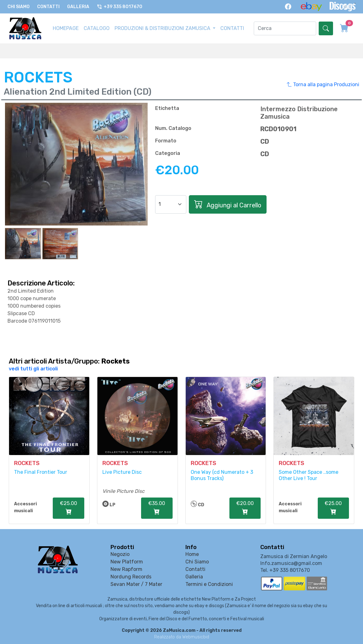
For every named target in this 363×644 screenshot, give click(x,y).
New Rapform (126, 569)
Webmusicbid (196, 637)
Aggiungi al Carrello (228, 205)
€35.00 (157, 508)
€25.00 (69, 508)
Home (192, 554)
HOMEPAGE (66, 28)
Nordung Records (131, 577)
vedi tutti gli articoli (33, 369)
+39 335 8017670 (120, 7)
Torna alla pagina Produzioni (323, 85)
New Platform (127, 562)
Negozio (120, 554)
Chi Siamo (19, 7)
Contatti (48, 7)
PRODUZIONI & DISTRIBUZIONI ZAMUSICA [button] (163, 28)
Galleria (78, 7)
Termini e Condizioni (209, 584)
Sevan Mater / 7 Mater (136, 584)
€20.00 (245, 508)
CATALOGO (97, 28)
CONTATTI (232, 28)
